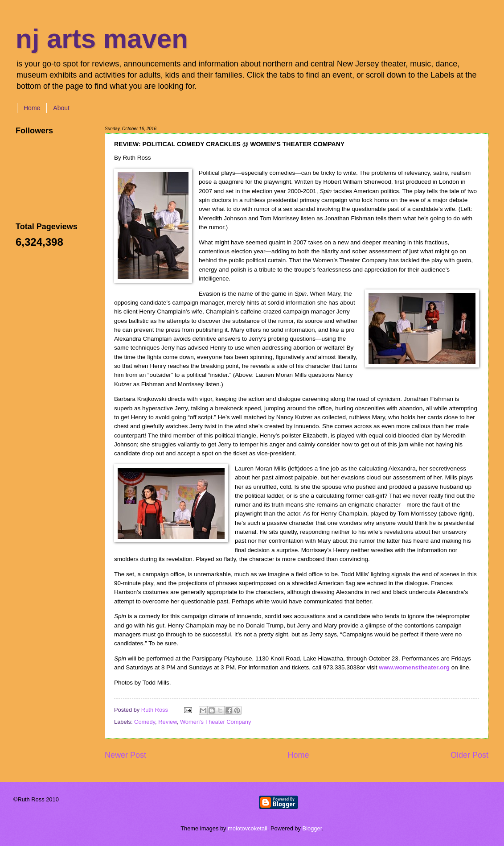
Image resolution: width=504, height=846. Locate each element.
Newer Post (125, 755)
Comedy (145, 722)
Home (32, 108)
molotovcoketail (248, 828)
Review (168, 722)
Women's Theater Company (215, 722)
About (61, 108)
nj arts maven (102, 39)
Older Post (469, 755)
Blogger (312, 828)
